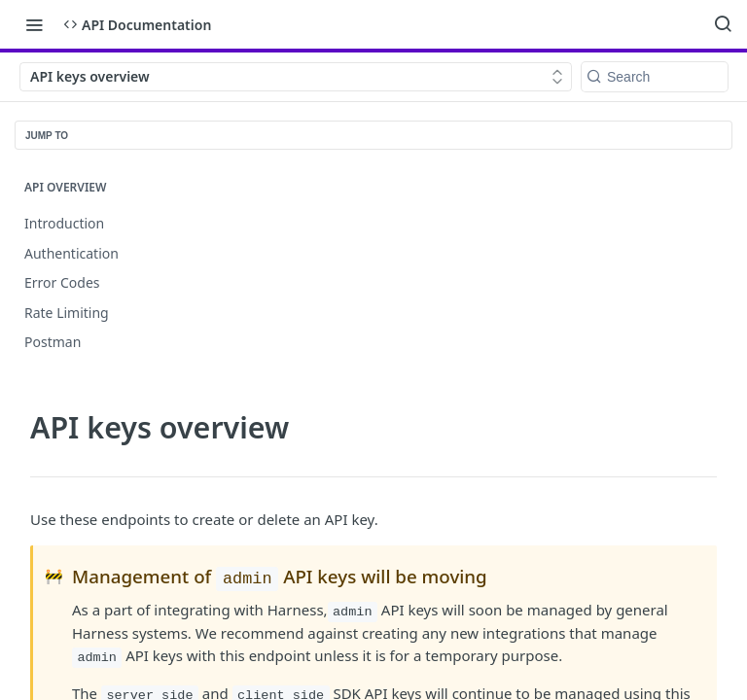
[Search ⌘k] (723, 24)
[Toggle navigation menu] (34, 24)
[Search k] (655, 77)
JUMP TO (47, 136)
